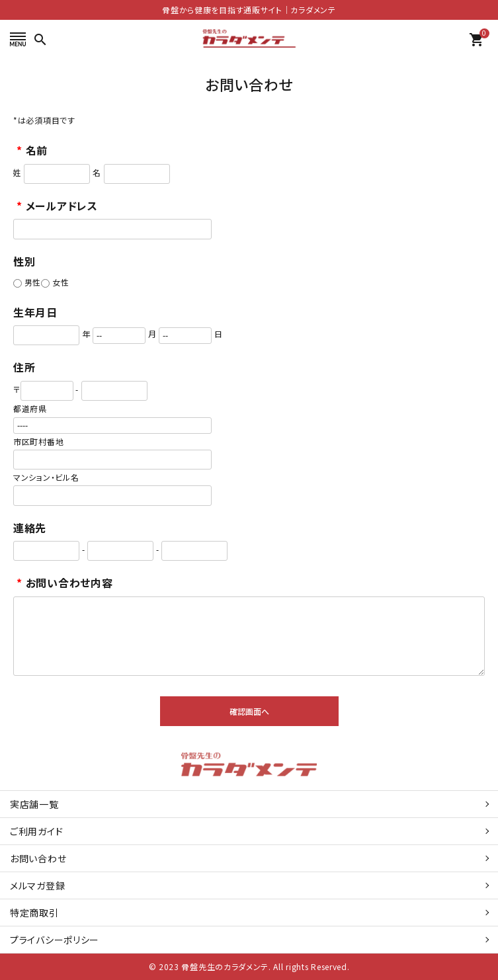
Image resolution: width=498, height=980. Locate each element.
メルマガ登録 (37, 885)
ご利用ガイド (36, 831)
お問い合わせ (38, 858)
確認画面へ (249, 711)
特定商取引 (34, 913)
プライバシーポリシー (55, 940)
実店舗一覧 (34, 804)
